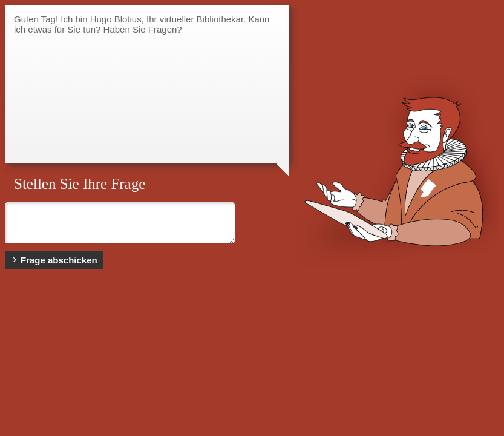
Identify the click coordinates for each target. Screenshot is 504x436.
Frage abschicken (54, 260)
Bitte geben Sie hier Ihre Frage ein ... (120, 223)
